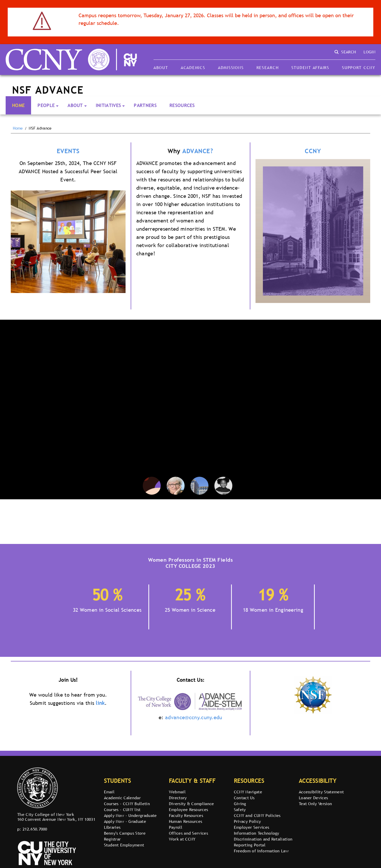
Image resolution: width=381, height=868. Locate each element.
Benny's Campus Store (125, 833)
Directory (178, 798)
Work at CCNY (182, 839)
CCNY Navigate (248, 792)
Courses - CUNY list (122, 810)
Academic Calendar (122, 798)
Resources (182, 105)
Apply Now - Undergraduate (130, 815)
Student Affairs (310, 67)
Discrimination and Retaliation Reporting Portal (263, 842)
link (100, 703)
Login (369, 52)
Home (18, 105)
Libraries (112, 827)
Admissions (231, 67)
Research (268, 67)
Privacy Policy (247, 821)
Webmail (177, 792)
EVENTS (68, 151)
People (46, 105)
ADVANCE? (198, 151)
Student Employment (124, 845)
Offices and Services (188, 833)
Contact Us (244, 798)
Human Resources (186, 821)
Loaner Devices (313, 798)
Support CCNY (359, 67)
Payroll (176, 827)
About (161, 67)
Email (109, 792)
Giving (240, 804)
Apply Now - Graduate (125, 821)
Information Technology (257, 833)
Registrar (112, 839)
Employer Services (251, 827)
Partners (145, 105)
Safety (240, 810)
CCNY (313, 151)
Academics (193, 67)
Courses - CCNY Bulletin (127, 804)
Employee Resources (189, 810)
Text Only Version (315, 804)
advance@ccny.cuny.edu (194, 717)
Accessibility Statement (321, 792)
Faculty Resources (186, 815)
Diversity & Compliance (192, 804)
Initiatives (108, 105)
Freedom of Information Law (261, 851)
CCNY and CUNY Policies (257, 815)
